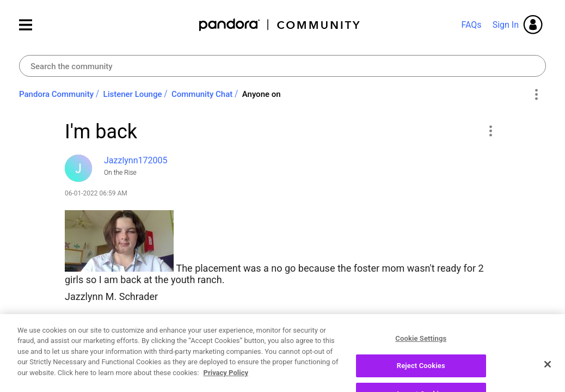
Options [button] (536, 95)
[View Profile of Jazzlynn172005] (136, 160)
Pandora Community (280, 25)
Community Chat (202, 94)
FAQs (471, 25)
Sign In (506, 25)
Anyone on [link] (262, 94)
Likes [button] (84, 337)
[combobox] (282, 66)
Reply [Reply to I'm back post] (462, 335)
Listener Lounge (133, 94)
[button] (490, 131)
